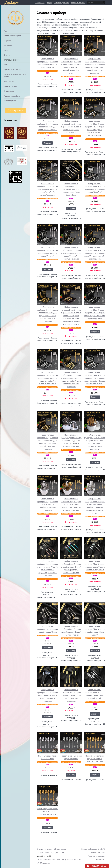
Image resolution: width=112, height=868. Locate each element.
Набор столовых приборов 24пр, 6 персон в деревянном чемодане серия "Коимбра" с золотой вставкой (48, 189)
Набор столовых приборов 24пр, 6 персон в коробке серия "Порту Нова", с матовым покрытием (48, 695)
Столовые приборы (12, 60)
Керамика (8, 45)
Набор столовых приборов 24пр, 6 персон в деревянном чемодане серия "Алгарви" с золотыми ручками (71, 253)
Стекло (7, 55)
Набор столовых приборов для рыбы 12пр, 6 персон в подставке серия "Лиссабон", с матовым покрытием (71, 441)
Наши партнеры (10, 101)
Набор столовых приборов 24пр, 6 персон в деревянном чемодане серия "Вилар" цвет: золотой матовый (71, 127)
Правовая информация (97, 856)
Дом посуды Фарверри (11, 15)
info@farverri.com (43, 863)
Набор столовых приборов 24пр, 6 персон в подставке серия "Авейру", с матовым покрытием (48, 505)
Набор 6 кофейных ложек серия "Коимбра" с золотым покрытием (47, 812)
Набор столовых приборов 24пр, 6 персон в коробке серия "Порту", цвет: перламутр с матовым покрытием (71, 567)
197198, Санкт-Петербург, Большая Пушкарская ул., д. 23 (59, 860)
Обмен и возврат (78, 3)
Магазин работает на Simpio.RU (93, 849)
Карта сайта (101, 860)
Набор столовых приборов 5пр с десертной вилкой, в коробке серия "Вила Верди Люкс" (71, 189)
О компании (40, 3)
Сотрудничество (43, 853)
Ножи (6, 65)
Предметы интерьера (13, 70)
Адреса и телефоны (12, 96)
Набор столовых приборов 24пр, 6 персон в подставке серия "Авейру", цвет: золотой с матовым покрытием (71, 505)
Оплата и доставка (61, 3)
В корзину (48, 143)
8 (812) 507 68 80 (57, 853)
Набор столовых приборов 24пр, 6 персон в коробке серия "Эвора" (48, 629)
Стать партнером (15, 110)
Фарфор (7, 41)
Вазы (6, 50)
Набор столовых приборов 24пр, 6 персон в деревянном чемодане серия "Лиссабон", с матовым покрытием (48, 378)
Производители (10, 86)
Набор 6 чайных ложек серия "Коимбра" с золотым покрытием (95, 759)
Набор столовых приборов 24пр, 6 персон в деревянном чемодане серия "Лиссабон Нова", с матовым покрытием (95, 378)
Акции (49, 3)
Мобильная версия (98, 853)
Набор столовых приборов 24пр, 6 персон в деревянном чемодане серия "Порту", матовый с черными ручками (95, 313)
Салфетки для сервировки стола (15, 76)
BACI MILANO (10, 82)
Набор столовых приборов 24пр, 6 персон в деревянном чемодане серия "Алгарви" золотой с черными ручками (95, 253)
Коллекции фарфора (13, 36)
